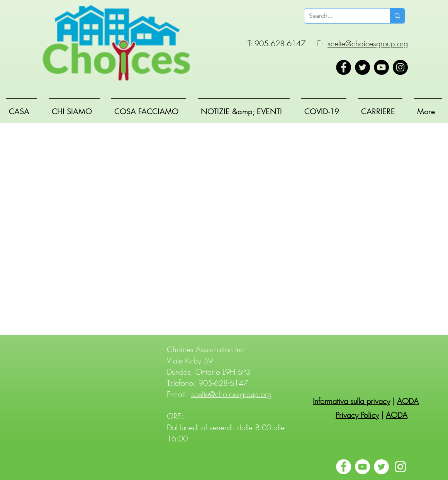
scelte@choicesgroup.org (368, 43)
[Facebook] (344, 67)
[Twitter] (362, 67)
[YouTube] (381, 67)
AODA (408, 401)
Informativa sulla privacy (351, 401)
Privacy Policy (357, 415)
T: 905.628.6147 (277, 43)
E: (320, 43)
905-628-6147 (223, 383)
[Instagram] (400, 67)
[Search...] (341, 16)
